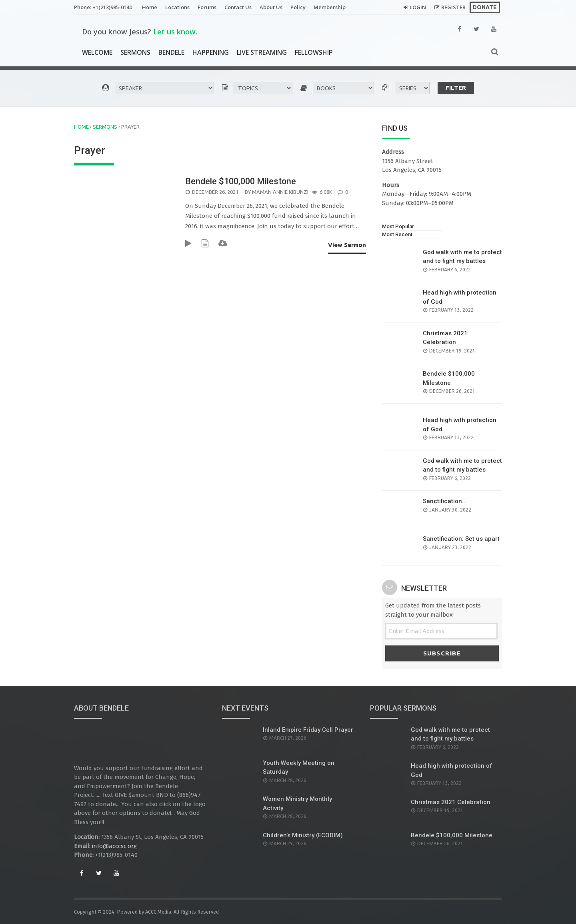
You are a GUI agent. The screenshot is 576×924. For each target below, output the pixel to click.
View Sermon (347, 245)
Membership (330, 7)
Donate (485, 7)
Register (453, 7)
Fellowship (314, 52)
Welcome (97, 52)
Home (150, 7)
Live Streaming (262, 52)
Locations (177, 7)
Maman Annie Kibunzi (280, 192)
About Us (271, 7)
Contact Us (238, 7)
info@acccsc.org (114, 846)
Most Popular (398, 226)
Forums (207, 7)
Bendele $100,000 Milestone (242, 181)
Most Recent (397, 234)
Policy (298, 7)
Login (418, 7)
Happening (211, 52)
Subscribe (442, 653)
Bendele (171, 52)
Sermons (135, 52)
